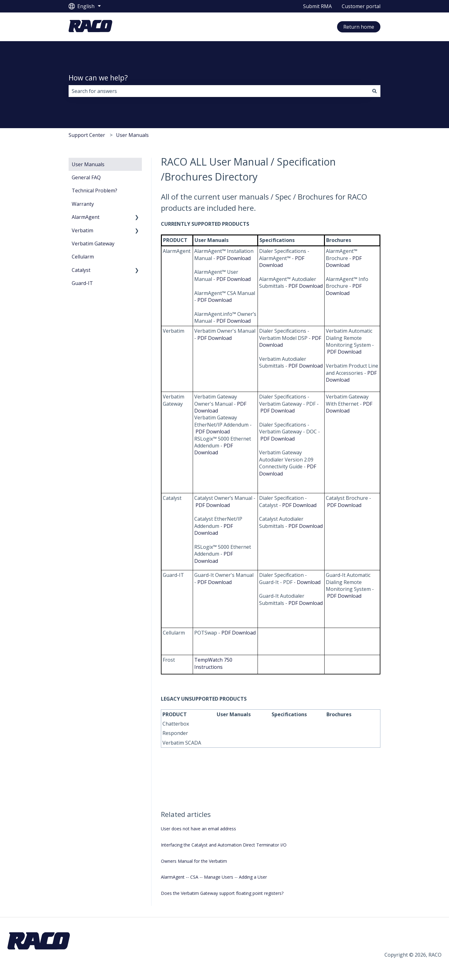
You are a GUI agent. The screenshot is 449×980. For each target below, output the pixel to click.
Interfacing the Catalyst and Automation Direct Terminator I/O (224, 845)
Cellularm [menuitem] (83, 257)
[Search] (374, 91)
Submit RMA (317, 6)
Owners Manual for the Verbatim (194, 861)
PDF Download (234, 258)
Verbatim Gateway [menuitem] (93, 244)
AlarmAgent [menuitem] (86, 217)
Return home (359, 27)
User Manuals (132, 135)
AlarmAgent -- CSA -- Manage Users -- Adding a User (214, 877)
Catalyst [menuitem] (81, 270)
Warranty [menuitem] (83, 204)
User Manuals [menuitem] (88, 164)
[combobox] (219, 91)
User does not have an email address (198, 829)
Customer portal (361, 6)
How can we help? (98, 78)
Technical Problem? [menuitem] (94, 191)
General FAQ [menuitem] (86, 177)
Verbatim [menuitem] (82, 230)
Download (309, 582)
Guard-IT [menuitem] (82, 283)
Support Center (87, 135)
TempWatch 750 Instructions (213, 663)
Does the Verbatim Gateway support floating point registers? (222, 893)
